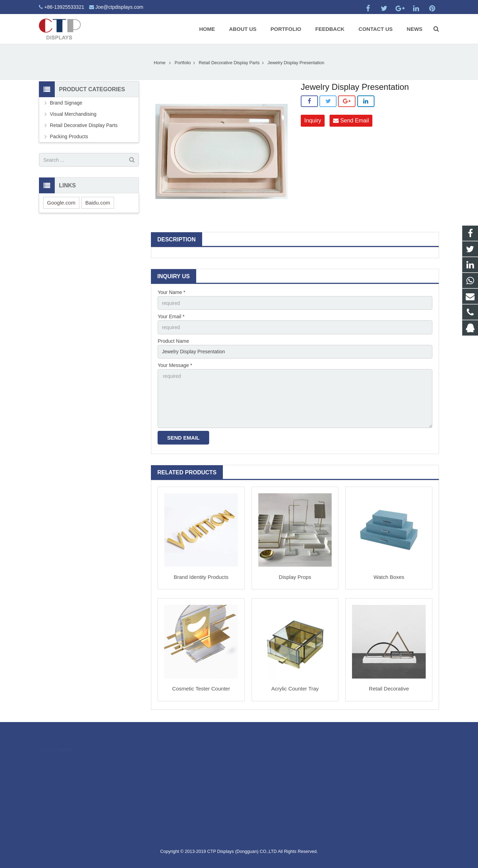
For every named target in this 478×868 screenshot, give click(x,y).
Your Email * (171, 316)
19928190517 (265, 774)
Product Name (173, 341)
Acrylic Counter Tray (295, 689)
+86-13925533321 (64, 7)
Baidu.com (98, 203)
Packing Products (69, 136)
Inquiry (313, 121)
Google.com (61, 203)
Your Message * (175, 365)
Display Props (295, 577)
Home (160, 63)
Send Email (351, 121)
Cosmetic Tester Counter (201, 689)
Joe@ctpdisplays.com (119, 7)
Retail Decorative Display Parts (229, 63)
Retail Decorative (389, 689)
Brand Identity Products (201, 577)
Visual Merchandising (73, 114)
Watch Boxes (389, 577)
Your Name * (171, 292)
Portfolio (183, 63)
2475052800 (265, 763)
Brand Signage (66, 103)
